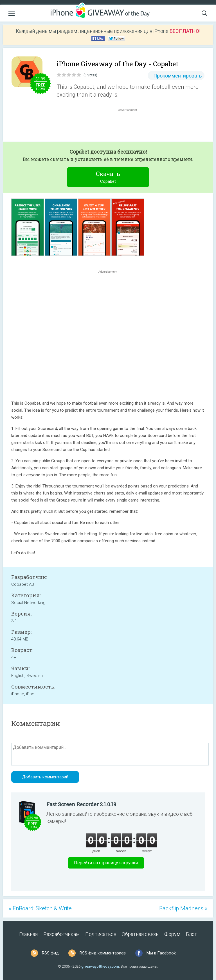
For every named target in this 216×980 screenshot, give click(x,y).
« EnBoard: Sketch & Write (40, 908)
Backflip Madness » (183, 908)
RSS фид (50, 953)
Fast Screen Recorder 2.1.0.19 (81, 804)
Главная (28, 934)
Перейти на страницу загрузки (106, 863)
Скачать (108, 178)
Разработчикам (61, 934)
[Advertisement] (130, 126)
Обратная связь (140, 934)
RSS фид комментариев (103, 953)
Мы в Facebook (161, 953)
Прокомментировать (177, 76)
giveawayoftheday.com (100, 966)
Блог (191, 934)
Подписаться (101, 934)
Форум (172, 934)
